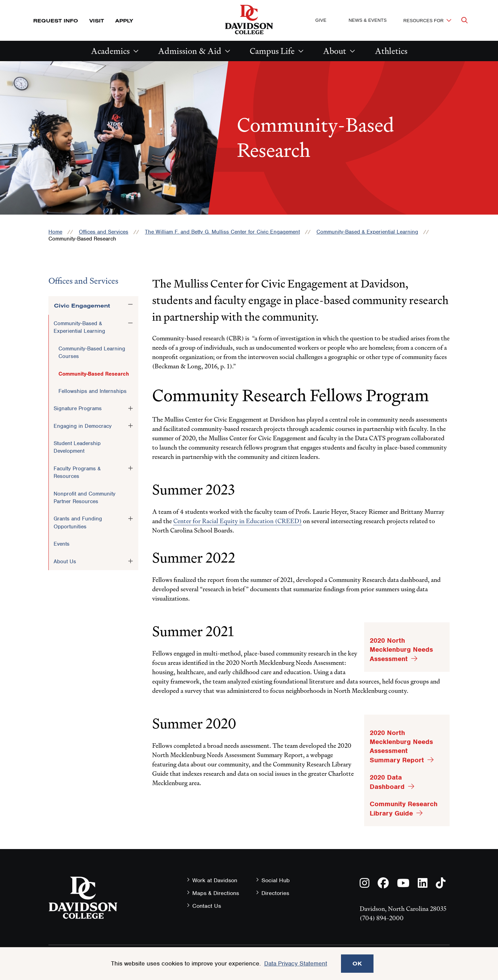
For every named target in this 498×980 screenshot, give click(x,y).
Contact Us (207, 906)
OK (357, 963)
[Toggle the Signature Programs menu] (130, 408)
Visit (97, 21)
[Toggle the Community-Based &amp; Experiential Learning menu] (130, 323)
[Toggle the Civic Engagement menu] (130, 304)
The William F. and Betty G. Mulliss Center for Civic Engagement (222, 232)
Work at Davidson (215, 880)
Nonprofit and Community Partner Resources (85, 498)
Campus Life (272, 51)
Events (62, 544)
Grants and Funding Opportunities (78, 522)
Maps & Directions (216, 893)
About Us (65, 562)
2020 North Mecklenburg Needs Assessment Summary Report (401, 746)
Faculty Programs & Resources (77, 472)
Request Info (56, 21)
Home (55, 232)
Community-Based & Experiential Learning (367, 232)
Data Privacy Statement (296, 963)
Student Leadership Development (77, 447)
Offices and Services (104, 232)
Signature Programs (78, 408)
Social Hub (276, 880)
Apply (124, 21)
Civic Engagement (82, 305)
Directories (275, 893)
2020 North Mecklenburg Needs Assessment (401, 650)
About (335, 51)
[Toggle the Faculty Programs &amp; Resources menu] (130, 468)
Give (321, 20)
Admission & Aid (190, 51)
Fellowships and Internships (93, 391)
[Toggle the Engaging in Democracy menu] (130, 426)
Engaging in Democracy (83, 426)
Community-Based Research (94, 374)
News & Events (368, 20)
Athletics (391, 51)
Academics (110, 51)
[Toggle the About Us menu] (130, 561)
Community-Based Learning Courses (92, 352)
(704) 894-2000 (382, 918)
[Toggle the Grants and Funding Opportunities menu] (130, 518)
